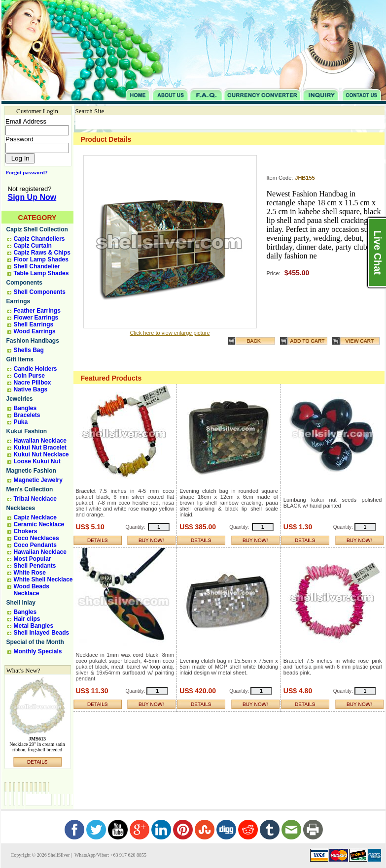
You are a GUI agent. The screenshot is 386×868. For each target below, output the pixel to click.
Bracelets (27, 415)
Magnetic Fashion (31, 471)
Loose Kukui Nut (37, 461)
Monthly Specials (38, 651)
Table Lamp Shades (41, 273)
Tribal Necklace (35, 499)
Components (24, 283)
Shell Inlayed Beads (42, 633)
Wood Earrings (35, 331)
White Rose (30, 573)
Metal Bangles (34, 626)
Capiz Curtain (33, 246)
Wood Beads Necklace (32, 590)
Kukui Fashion (27, 431)
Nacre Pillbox (33, 383)
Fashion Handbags (33, 341)
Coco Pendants (35, 545)
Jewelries (20, 399)
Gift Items (20, 359)
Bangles (25, 408)
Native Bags (31, 389)
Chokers (26, 531)
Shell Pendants (35, 566)
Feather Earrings (37, 311)
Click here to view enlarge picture (170, 333)
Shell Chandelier (37, 266)
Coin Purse (29, 376)
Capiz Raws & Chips (42, 253)
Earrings (18, 301)
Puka (21, 422)
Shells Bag (29, 350)
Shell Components (40, 292)
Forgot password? (25, 172)
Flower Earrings (36, 318)
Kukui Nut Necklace (41, 454)
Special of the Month (35, 642)
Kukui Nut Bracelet (40, 448)
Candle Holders (35, 369)
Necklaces (21, 508)
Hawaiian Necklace (40, 441)
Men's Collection (30, 489)
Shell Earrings (34, 324)
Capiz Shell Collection (37, 229)
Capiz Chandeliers (39, 239)
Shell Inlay (21, 603)
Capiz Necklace (35, 517)
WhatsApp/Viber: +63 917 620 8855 (110, 855)
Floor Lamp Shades (41, 259)
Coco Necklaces (36, 538)
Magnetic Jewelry (38, 480)
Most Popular (33, 559)
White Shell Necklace (43, 579)
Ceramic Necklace (39, 524)
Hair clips (27, 619)
